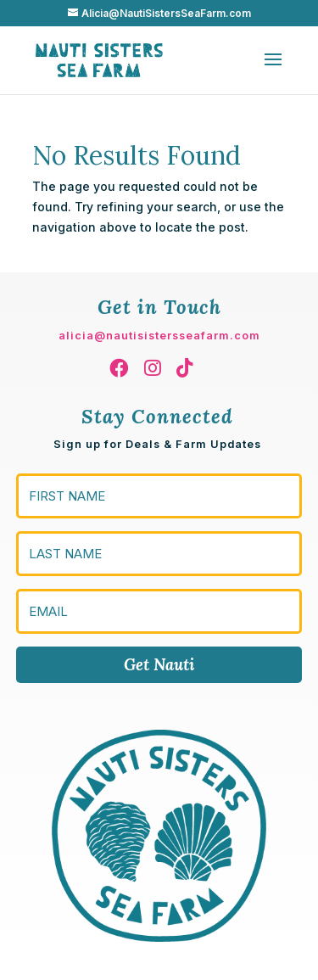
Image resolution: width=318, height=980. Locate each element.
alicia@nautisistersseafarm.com (159, 336)
